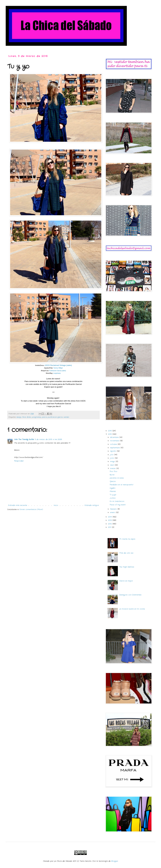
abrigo (19, 417)
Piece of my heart (118, 505)
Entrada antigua (92, 505)
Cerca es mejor (126, 581)
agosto (113, 451)
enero (113, 512)
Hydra (112, 488)
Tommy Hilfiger (58, 368)
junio (112, 458)
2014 (110, 517)
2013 (110, 520)
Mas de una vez (126, 553)
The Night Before (127, 567)
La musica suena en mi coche (132, 609)
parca (44, 417)
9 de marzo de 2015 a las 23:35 (48, 439)
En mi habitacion (117, 501)
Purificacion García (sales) (58, 371)
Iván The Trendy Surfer (24, 439)
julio (112, 455)
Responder (19, 461)
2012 (110, 524)
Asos (24, 417)
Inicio (56, 505)
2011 (110, 527)
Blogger (115, 861)
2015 (110, 434)
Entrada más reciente (18, 505)
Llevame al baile (117, 478)
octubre (114, 444)
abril (112, 465)
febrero (114, 509)
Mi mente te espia (127, 539)
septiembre (115, 448)
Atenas (113, 491)
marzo (113, 468)
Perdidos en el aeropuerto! (122, 485)
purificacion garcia (55, 417)
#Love (112, 475)
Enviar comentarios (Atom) (31, 509)
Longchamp (57, 373)
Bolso (29, 417)
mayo (113, 461)
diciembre (115, 437)
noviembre (115, 441)
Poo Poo (113, 471)
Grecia (113, 481)
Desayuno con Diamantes (130, 595)
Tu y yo (113, 495)
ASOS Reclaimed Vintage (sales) (58, 365)
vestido (66, 417)
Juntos (113, 498)
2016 (110, 431)
